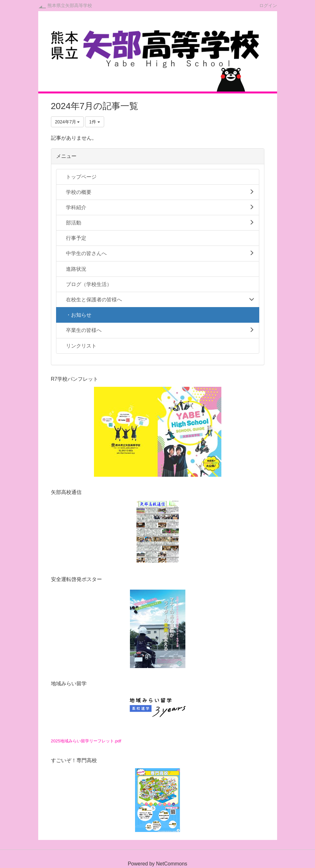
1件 (95, 122)
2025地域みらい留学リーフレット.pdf (86, 741)
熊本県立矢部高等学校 (70, 5)
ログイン (268, 5)
